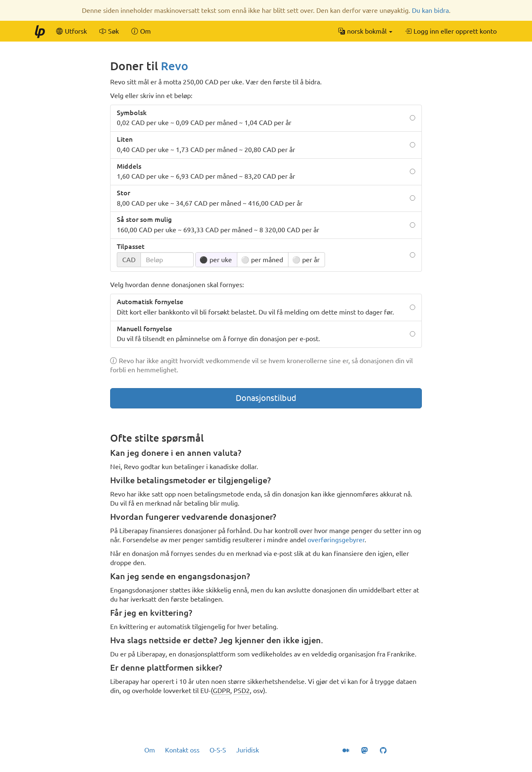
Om (150, 750)
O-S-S (218, 750)
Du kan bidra (430, 10)
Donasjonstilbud (266, 398)
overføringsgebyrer (336, 540)
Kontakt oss (182, 750)
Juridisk (248, 750)
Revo (175, 66)
